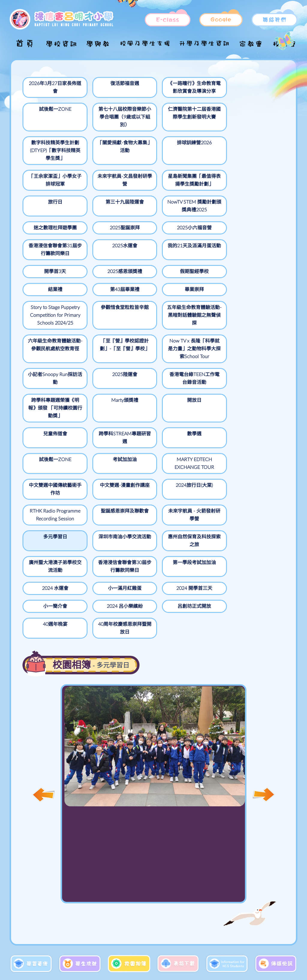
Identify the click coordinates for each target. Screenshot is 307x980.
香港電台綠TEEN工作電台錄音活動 (46, 357)
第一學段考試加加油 (99, 495)
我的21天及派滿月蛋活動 (46, 237)
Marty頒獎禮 (151, 349)
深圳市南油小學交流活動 (151, 469)
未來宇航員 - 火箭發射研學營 (46, 469)
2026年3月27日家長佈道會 (46, 87)
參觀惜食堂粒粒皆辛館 (204, 263)
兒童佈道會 (256, 349)
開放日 (204, 349)
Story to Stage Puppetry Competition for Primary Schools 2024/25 (151, 275)
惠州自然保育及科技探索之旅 (204, 469)
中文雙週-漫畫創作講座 (99, 428)
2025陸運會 (256, 308)
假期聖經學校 (204, 233)
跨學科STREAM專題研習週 (46, 395)
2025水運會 (256, 200)
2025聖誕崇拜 (99, 200)
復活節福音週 (99, 84)
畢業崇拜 (99, 259)
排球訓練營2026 (204, 125)
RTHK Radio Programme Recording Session (203, 436)
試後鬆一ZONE (204, 84)
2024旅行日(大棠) (151, 424)
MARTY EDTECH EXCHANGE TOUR (256, 399)
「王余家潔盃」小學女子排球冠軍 (256, 133)
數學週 (99, 391)
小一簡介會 (46, 525)
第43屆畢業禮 (46, 259)
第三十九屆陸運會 (204, 170)
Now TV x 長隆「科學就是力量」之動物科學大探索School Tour (151, 320)
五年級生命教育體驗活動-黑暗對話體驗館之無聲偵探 (256, 271)
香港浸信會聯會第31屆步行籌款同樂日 (204, 207)
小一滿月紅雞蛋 (204, 491)
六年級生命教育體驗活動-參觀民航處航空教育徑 (46, 316)
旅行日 (151, 166)
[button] (264, 695)
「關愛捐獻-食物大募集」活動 (151, 129)
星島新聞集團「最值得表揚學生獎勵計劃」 (99, 174)
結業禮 (256, 233)
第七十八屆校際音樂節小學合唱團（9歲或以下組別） (256, 95)
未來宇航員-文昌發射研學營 (46, 170)
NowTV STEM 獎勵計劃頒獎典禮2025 (256, 174)
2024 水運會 (151, 491)
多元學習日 (99, 466)
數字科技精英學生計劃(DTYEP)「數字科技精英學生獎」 (99, 137)
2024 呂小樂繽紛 (99, 525)
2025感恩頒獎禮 (151, 233)
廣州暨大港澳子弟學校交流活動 (256, 469)
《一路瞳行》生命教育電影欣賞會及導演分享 (151, 91)
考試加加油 (204, 391)
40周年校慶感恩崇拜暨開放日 (256, 529)
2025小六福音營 (151, 200)
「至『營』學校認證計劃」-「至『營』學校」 (99, 316)
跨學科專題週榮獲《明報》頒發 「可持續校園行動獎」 (99, 361)
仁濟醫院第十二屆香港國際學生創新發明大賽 (46, 133)
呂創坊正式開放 (151, 525)
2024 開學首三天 (256, 491)
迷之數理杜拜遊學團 (46, 204)
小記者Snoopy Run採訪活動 (203, 312)
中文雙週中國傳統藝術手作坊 (46, 428)
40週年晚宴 (204, 525)
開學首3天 (99, 233)
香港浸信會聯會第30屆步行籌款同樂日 (46, 499)
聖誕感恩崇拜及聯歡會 (256, 428)
